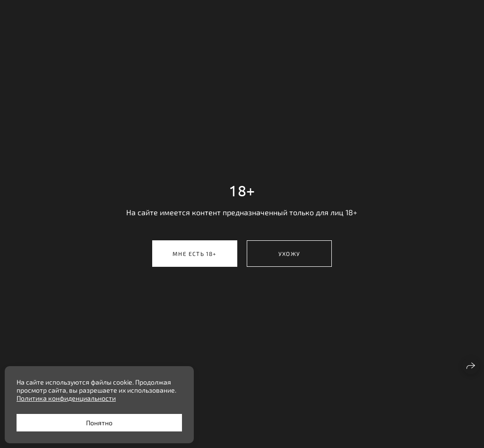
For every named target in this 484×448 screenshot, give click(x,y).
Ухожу (289, 254)
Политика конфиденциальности (66, 398)
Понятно (99, 423)
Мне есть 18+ (194, 254)
